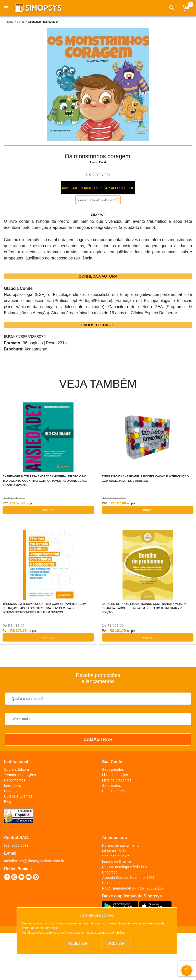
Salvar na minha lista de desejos (95, 200)
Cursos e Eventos (18, 796)
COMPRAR (48, 510)
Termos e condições (20, 775)
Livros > (22, 22)
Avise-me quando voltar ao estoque (98, 188)
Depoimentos (15, 780)
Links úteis (13, 786)
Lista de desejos (115, 775)
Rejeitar (78, 943)
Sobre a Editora (16, 769)
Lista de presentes (117, 780)
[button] (172, 8)
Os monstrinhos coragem (44, 22)
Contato (10, 791)
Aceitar (116, 943)
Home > (11, 22)
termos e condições (111, 933)
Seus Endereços (115, 791)
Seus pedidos (113, 769)
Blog (8, 802)
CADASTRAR (98, 739)
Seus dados (112, 786)
